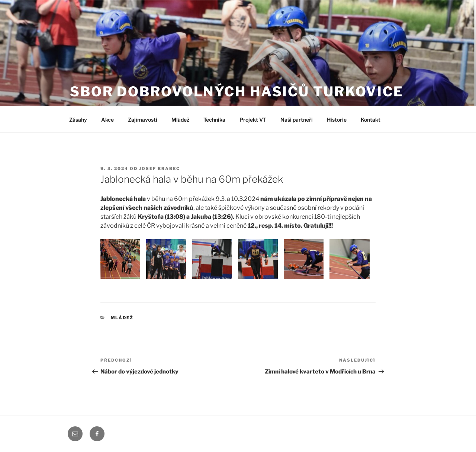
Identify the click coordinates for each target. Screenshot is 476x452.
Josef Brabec (160, 169)
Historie (337, 120)
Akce (107, 120)
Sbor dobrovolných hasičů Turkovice (237, 92)
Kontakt (371, 120)
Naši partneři (297, 120)
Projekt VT (253, 120)
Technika (214, 120)
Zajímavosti (143, 120)
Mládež (180, 120)
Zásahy (78, 120)
